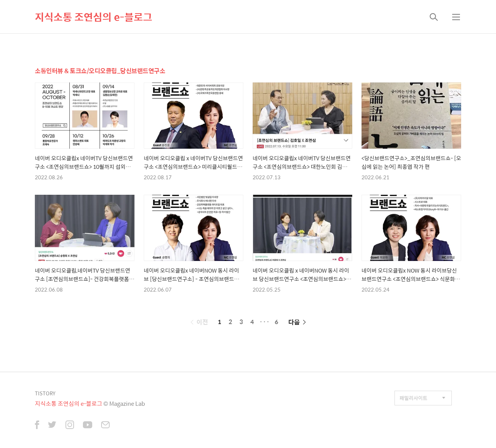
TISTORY (45, 393)
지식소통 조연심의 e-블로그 (94, 17)
